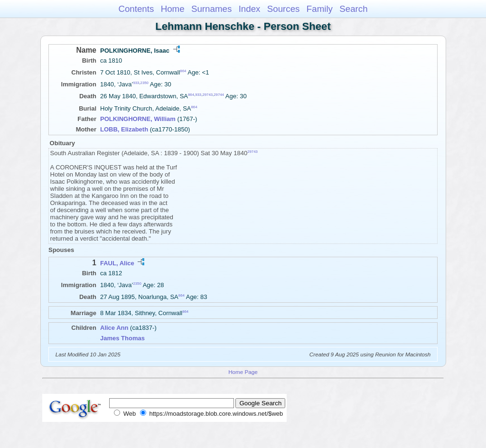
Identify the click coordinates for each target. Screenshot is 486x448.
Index (250, 9)
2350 (145, 83)
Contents (136, 9)
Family (320, 9)
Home (173, 9)
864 (183, 71)
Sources (284, 9)
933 (136, 83)
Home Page (243, 372)
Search (353, 9)
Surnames (211, 9)
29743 (207, 95)
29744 (219, 95)
